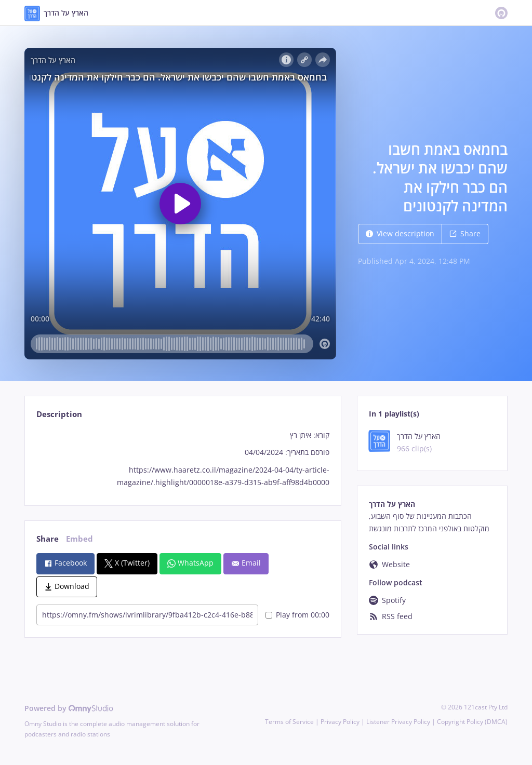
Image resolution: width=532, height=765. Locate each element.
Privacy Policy (340, 722)
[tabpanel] (183, 459)
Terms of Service (289, 722)
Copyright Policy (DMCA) (472, 722)
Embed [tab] (79, 539)
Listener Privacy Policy (398, 722)
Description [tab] (59, 414)
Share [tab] (48, 539)
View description (400, 233)
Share (465, 233)
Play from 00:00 (297, 615)
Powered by (69, 708)
